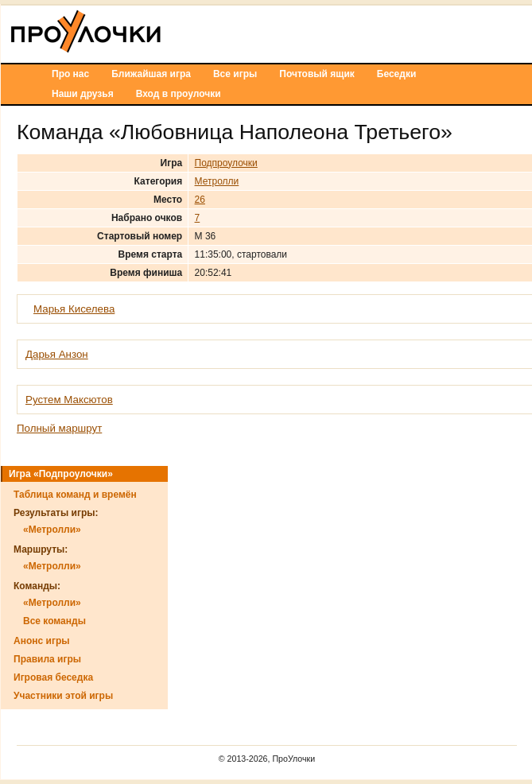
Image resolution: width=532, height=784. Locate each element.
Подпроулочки (226, 163)
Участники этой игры (63, 696)
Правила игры (47, 659)
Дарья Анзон (57, 354)
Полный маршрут (59, 428)
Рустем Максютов (69, 400)
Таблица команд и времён (75, 495)
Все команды (54, 621)
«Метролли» (52, 530)
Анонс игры (41, 641)
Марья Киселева (74, 309)
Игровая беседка (53, 677)
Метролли (217, 181)
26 (200, 200)
